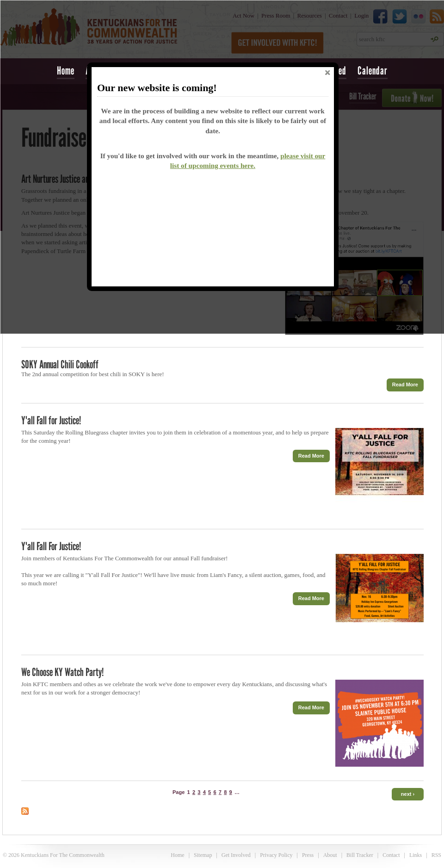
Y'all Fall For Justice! (51, 546)
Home (66, 71)
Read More (405, 384)
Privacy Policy (276, 855)
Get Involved (236, 855)
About (330, 855)
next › (408, 794)
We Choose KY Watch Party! (62, 672)
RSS (436, 855)
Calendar (373, 71)
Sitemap (203, 855)
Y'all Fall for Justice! (51, 420)
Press (308, 855)
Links (416, 855)
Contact (391, 855)
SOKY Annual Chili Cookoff (60, 364)
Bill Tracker (360, 855)
